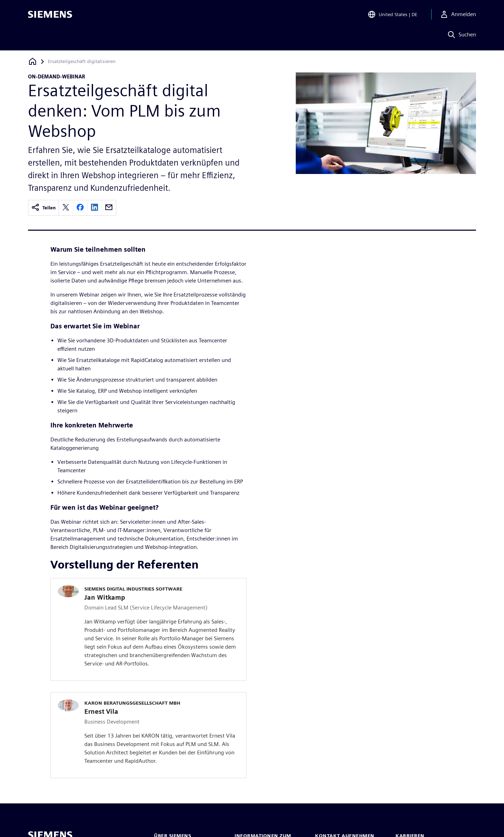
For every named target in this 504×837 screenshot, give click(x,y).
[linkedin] (94, 208)
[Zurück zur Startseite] (33, 61)
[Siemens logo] (50, 15)
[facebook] (80, 208)
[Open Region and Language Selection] (392, 15)
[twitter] (66, 208)
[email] (109, 208)
